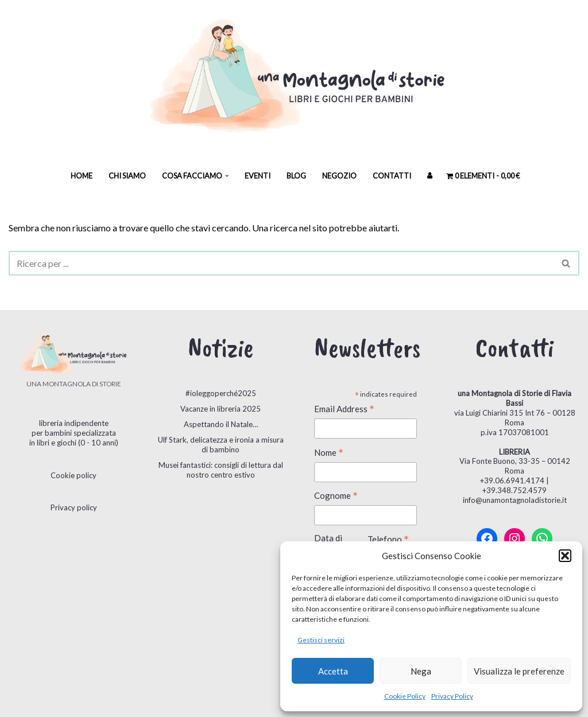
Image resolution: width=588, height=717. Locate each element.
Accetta (333, 671)
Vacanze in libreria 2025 (220, 409)
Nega (421, 671)
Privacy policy (74, 507)
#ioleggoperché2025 (221, 393)
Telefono (388, 540)
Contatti (392, 176)
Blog (296, 176)
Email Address (344, 410)
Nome (329, 453)
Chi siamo (127, 176)
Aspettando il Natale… (221, 424)
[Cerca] (281, 263)
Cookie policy (73, 475)
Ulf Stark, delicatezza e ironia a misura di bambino (221, 445)
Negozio (339, 176)
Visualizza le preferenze (519, 671)
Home (82, 176)
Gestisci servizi (321, 640)
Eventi (258, 176)
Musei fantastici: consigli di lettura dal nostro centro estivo (221, 470)
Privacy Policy (452, 696)
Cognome (336, 496)
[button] (565, 556)
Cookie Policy (405, 696)
